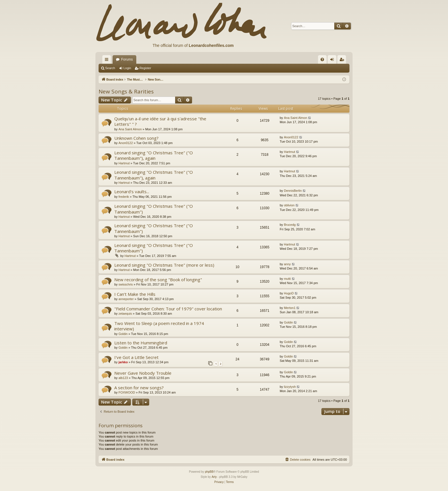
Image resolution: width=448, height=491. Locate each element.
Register (145, 68)
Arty (214, 477)
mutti (287, 279)
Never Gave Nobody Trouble (143, 373)
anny (287, 264)
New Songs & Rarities (126, 91)
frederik (124, 197)
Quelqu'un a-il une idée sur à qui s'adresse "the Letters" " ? (160, 121)
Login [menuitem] (333, 61)
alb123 (123, 378)
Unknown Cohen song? (136, 138)
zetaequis (125, 314)
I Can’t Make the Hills (135, 294)
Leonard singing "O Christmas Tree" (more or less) (164, 265)
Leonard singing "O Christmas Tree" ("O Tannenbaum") (154, 209)
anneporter (126, 299)
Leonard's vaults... (132, 191)
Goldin (123, 334)
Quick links (108, 61)
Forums (127, 59)
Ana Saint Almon (130, 129)
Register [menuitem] (343, 61)
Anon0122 (126, 143)
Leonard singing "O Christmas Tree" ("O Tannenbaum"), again (154, 155)
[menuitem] (322, 59)
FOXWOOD (127, 392)
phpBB (209, 472)
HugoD (289, 293)
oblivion (289, 205)
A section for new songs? (139, 388)
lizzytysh (290, 387)
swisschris (126, 284)
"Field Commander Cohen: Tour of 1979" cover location (168, 309)
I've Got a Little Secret (136, 357)
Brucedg (290, 225)
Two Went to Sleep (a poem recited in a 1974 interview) (159, 326)
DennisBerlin (293, 191)
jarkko (123, 362)
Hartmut (124, 163)
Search (110, 68)
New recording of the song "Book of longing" (158, 280)
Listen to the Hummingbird (141, 343)
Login (127, 68)
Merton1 (290, 308)
